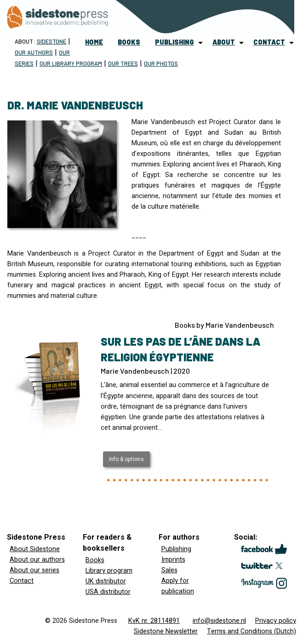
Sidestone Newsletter (166, 631)
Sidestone (51, 41)
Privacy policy (276, 621)
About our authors (37, 560)
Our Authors (34, 52)
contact (269, 42)
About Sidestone (35, 549)
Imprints (173, 560)
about (224, 42)
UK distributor (106, 581)
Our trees (123, 63)
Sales (169, 570)
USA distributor (108, 592)
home (94, 42)
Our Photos (161, 63)
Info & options (126, 459)
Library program (109, 571)
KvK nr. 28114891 (154, 621)
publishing (174, 42)
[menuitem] (94, 42)
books (129, 42)
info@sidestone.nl (219, 621)
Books (95, 560)
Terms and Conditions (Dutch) (252, 631)
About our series (34, 570)
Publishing (176, 549)
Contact (22, 581)
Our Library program (71, 63)
